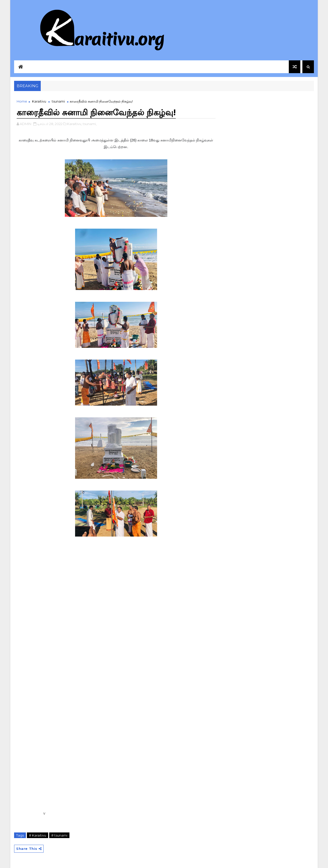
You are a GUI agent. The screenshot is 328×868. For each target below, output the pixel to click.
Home (22, 101)
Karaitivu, (75, 124)
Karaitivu (39, 101)
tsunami (58, 101)
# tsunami (59, 835)
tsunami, (90, 124)
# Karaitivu (38, 835)
